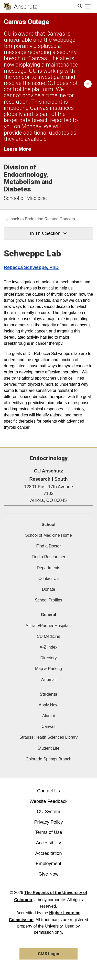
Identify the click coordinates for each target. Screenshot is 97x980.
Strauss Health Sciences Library (49, 737)
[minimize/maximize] (88, 84)
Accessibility (48, 843)
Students (48, 694)
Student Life (48, 748)
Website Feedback (48, 801)
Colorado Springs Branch (48, 759)
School (48, 525)
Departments (49, 568)
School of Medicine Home (48, 535)
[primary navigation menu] (88, 6)
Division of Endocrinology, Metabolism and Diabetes (28, 178)
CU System (48, 812)
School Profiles (48, 600)
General (49, 615)
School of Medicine (25, 198)
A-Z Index (48, 647)
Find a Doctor (48, 546)
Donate (49, 589)
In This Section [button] (48, 233)
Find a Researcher (49, 557)
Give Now (48, 874)
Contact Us (48, 579)
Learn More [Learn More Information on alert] (18, 149)
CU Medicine (49, 636)
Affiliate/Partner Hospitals (48, 626)
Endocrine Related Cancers (50, 219)
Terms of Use (48, 832)
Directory (48, 658)
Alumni (48, 716)
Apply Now (48, 705)
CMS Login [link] (48, 954)
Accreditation (48, 853)
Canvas (48, 726)
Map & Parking (48, 669)
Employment (48, 864)
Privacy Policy (48, 822)
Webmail (49, 680)
